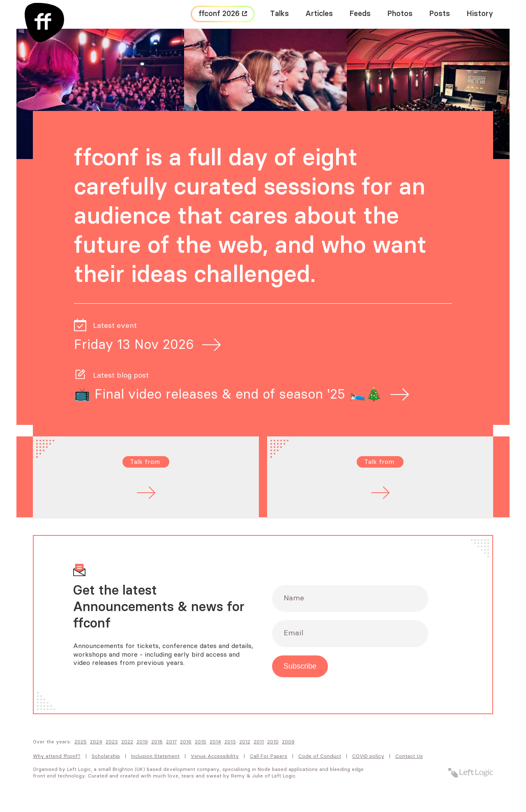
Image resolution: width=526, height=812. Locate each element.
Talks (279, 14)
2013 (230, 742)
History (480, 14)
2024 (96, 742)
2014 (215, 742)
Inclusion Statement (155, 756)
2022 (127, 742)
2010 (273, 742)
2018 (157, 742)
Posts (439, 14)
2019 (142, 742)
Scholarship (106, 756)
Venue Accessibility (215, 756)
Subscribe (300, 666)
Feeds (360, 14)
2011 (259, 742)
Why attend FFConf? (57, 756)
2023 (112, 742)
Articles (319, 14)
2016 (186, 742)
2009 (288, 742)
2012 (245, 742)
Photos (400, 14)
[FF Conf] (44, 23)
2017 (171, 742)
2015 (201, 742)
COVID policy (368, 756)
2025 (81, 742)
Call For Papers (269, 756)
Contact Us (409, 756)
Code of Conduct (320, 756)
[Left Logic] (471, 773)
